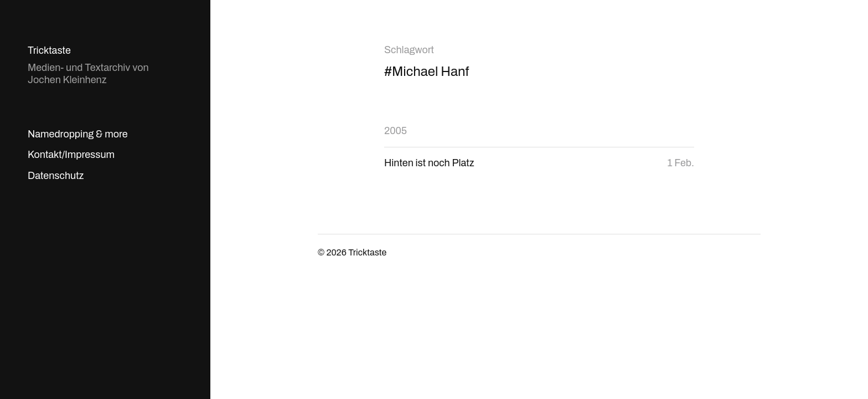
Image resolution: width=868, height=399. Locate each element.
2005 (396, 131)
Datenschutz (56, 176)
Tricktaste (49, 50)
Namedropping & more (78, 134)
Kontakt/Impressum (71, 155)
